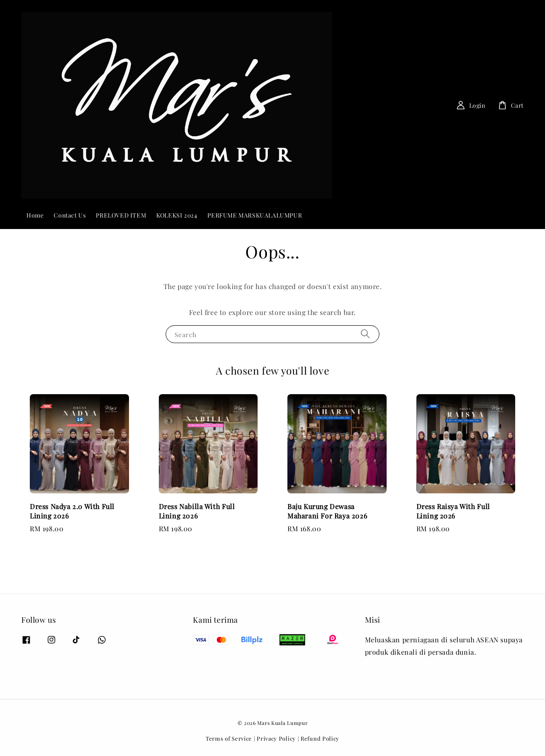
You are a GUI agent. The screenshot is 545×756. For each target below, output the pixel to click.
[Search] (413, 105)
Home (35, 215)
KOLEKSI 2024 (177, 215)
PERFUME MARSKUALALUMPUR (255, 215)
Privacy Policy (276, 738)
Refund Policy (320, 738)
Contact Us (70, 215)
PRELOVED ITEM (121, 215)
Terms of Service (229, 738)
